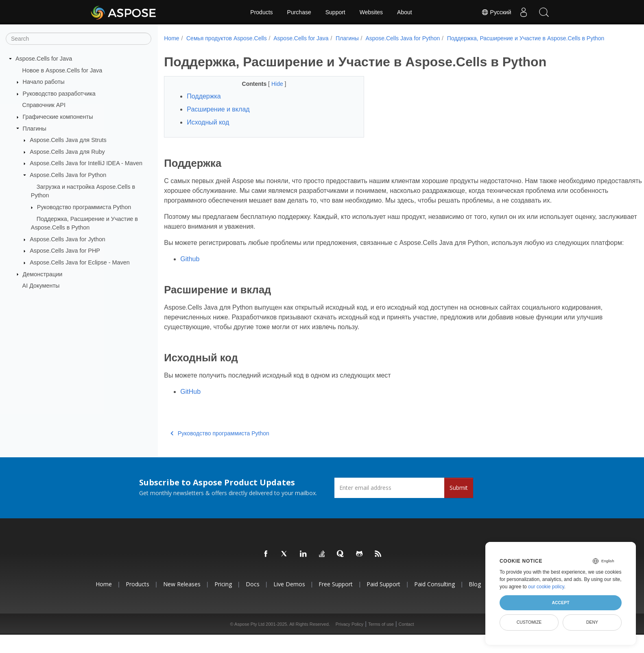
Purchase (299, 12)
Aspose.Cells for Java (44, 59)
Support (335, 12)
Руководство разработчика (59, 94)
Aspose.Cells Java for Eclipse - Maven (80, 262)
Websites (371, 12)
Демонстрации (43, 274)
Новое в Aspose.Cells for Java (62, 70)
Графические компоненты (58, 117)
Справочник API (44, 105)
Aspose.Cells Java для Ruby (67, 152)
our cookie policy (546, 587)
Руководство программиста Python (84, 207)
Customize (529, 622)
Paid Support (383, 594)
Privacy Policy (349, 634)
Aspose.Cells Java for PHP (65, 251)
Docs (253, 594)
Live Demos (289, 594)
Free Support (336, 594)
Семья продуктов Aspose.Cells (227, 38)
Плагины (35, 128)
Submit (459, 497)
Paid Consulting (434, 594)
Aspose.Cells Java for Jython (68, 239)
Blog (475, 594)
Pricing (223, 594)
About (405, 12)
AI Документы (41, 286)
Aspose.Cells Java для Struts (68, 140)
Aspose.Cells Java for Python (68, 175)
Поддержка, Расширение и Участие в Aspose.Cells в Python (526, 38)
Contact (406, 634)
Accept (560, 603)
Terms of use (381, 634)
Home (171, 38)
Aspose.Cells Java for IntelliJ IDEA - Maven (86, 163)
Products (261, 12)
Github (190, 269)
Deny (592, 622)
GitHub (190, 401)
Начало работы (44, 82)
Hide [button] (271, 84)
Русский (496, 12)
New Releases (182, 594)
